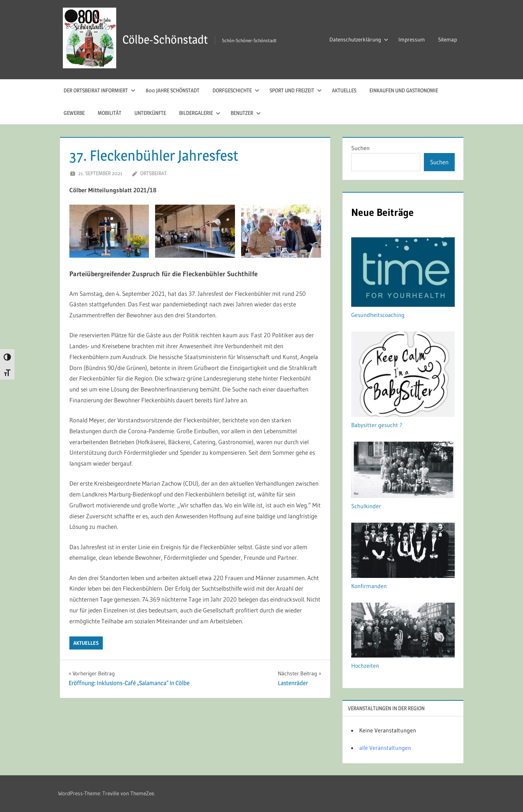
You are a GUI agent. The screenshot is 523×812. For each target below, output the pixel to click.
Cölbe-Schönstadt (165, 39)
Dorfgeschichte (236, 90)
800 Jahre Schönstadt (173, 90)
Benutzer (246, 113)
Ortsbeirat (153, 173)
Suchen (360, 148)
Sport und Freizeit (296, 90)
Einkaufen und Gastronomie (404, 90)
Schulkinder (366, 506)
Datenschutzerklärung (359, 39)
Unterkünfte (150, 113)
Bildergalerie (200, 113)
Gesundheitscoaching (378, 315)
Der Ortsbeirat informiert (100, 90)
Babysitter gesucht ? (377, 425)
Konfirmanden (369, 586)
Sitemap (447, 39)
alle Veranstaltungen (385, 748)
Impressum (412, 39)
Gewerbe (74, 113)
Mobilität (110, 113)
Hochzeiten (365, 666)
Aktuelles (344, 90)
